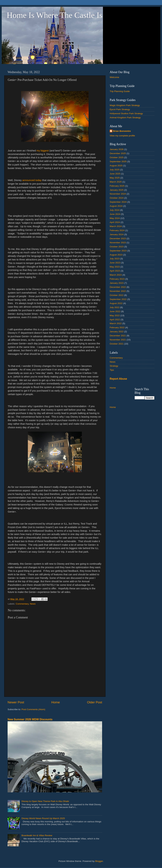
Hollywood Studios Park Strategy (126, 113)
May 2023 (115, 267)
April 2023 (115, 271)
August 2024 (116, 206)
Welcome (114, 77)
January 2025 (117, 190)
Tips (112, 370)
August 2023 (116, 255)
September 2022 (118, 299)
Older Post (95, 702)
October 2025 (117, 157)
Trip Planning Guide (120, 91)
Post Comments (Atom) (33, 709)
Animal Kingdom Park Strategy (125, 118)
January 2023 (117, 283)
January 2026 (117, 149)
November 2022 (118, 291)
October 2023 (117, 247)
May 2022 (115, 315)
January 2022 (117, 332)
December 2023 (118, 238)
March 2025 (116, 182)
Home (56, 702)
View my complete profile (122, 136)
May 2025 (115, 178)
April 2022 (115, 320)
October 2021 (117, 344)
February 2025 (117, 186)
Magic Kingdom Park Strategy (125, 105)
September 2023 (118, 251)
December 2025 (118, 153)
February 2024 (117, 230)
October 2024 (117, 198)
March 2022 (116, 323)
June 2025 (115, 174)
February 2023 (117, 279)
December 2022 (118, 287)
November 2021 (118, 340)
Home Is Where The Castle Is (55, 15)
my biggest (43, 151)
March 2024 (116, 226)
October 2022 (117, 295)
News (33, 604)
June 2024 (115, 214)
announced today (32, 180)
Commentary (22, 604)
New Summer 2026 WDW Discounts (30, 719)
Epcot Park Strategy (120, 109)
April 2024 (115, 222)
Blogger (99, 861)
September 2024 (118, 202)
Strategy (114, 366)
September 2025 (118, 162)
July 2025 (115, 170)
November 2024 (118, 194)
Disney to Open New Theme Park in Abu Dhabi (45, 801)
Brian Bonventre (122, 131)
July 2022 (115, 307)
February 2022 (117, 327)
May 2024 (115, 218)
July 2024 (115, 210)
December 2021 (118, 336)
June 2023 (115, 263)
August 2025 (116, 166)
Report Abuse (118, 379)
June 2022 (115, 311)
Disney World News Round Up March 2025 (43, 818)
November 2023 (118, 243)
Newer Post (16, 702)
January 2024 (117, 234)
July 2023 (115, 259)
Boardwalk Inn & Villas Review (37, 835)
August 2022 (116, 303)
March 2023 (116, 275)
